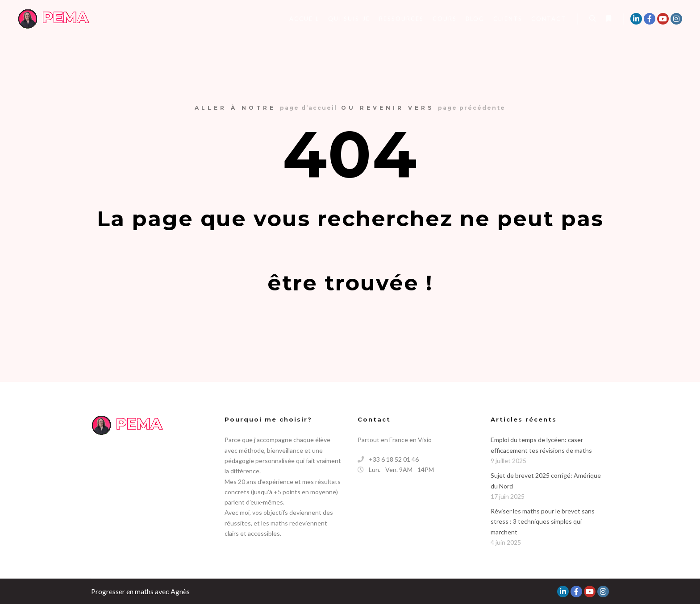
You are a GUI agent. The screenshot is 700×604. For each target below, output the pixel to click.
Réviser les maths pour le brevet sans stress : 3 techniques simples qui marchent (543, 521)
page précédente (472, 108)
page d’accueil (308, 108)
